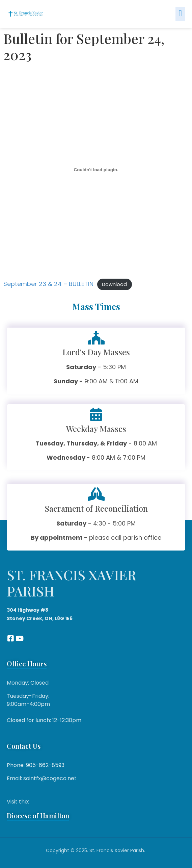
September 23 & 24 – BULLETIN (48, 284)
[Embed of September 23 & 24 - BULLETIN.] (96, 170)
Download (114, 284)
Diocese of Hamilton (38, 815)
